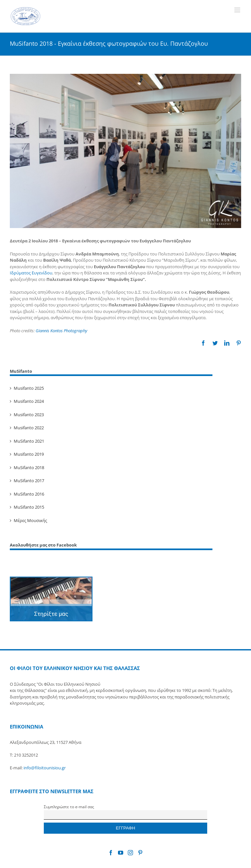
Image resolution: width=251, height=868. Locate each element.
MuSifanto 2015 (29, 507)
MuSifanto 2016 (29, 494)
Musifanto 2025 (29, 388)
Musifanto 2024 (29, 401)
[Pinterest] (140, 853)
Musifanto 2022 (29, 428)
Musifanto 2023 (29, 415)
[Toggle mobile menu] (238, 10)
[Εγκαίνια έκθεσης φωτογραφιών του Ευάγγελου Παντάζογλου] (125, 151)
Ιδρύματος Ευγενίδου (31, 273)
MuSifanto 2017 (29, 481)
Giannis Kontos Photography (61, 331)
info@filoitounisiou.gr (45, 768)
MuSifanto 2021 (29, 441)
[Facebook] (111, 853)
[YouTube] (121, 853)
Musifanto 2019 (29, 454)
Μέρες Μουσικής (30, 520)
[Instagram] (130, 853)
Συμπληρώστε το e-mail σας (69, 807)
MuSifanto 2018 (29, 467)
